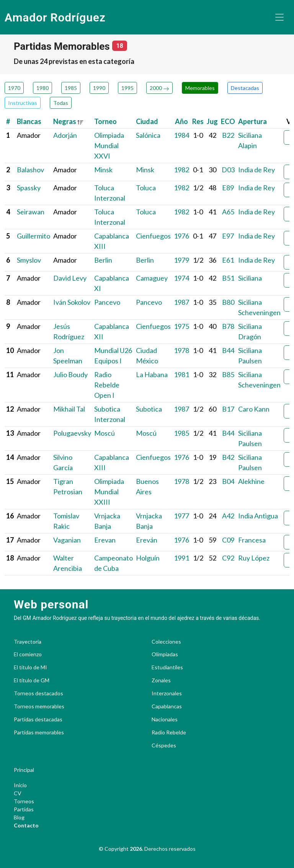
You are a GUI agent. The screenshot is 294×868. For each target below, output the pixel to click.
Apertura (252, 121)
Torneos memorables (39, 706)
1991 (181, 558)
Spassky (29, 188)
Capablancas (167, 706)
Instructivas (23, 103)
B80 (228, 302)
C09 (228, 540)
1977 (181, 516)
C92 (228, 558)
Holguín (148, 558)
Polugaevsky (72, 433)
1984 (181, 135)
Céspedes (164, 745)
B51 (228, 278)
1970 (14, 88)
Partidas (24, 809)
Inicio (20, 785)
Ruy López (254, 558)
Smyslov (29, 260)
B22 (228, 135)
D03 (228, 170)
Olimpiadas (165, 654)
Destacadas (245, 88)
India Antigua (258, 516)
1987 (181, 302)
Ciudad (147, 121)
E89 (228, 188)
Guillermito (33, 236)
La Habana (152, 374)
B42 (228, 457)
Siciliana (250, 278)
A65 (228, 212)
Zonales (161, 680)
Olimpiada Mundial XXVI (109, 145)
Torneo (105, 121)
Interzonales (167, 693)
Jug (212, 121)
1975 (181, 326)
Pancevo (107, 302)
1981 (181, 374)
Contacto (26, 825)
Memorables (200, 88)
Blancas (29, 121)
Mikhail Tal (69, 409)
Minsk (103, 170)
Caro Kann (254, 409)
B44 (228, 350)
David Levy (70, 278)
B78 (228, 326)
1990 (99, 88)
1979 (181, 260)
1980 (42, 88)
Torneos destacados (38, 693)
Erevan (105, 540)
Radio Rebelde (169, 732)
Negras (68, 121)
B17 (228, 409)
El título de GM (32, 680)
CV (18, 793)
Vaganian (67, 540)
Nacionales (165, 719)
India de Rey (256, 170)
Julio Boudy (70, 374)
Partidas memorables (39, 732)
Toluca (146, 188)
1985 (71, 88)
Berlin (103, 260)
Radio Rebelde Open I (107, 385)
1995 (127, 88)
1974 (181, 278)
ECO (228, 121)
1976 (181, 236)
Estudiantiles (167, 667)
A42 (228, 516)
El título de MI (30, 667)
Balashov (30, 170)
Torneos (24, 801)
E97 (228, 236)
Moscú (105, 433)
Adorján (65, 135)
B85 (228, 374)
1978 (181, 350)
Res (198, 121)
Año (181, 121)
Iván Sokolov (72, 302)
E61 (228, 260)
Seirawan (31, 212)
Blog (19, 817)
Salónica (148, 135)
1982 (181, 170)
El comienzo (28, 654)
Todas (61, 103)
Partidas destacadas (38, 719)
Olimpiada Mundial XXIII (109, 492)
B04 (228, 481)
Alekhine (251, 481)
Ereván (147, 540)
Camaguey (152, 278)
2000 (159, 88)
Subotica (149, 409)
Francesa (252, 540)
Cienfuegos (153, 236)
